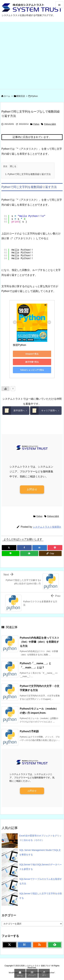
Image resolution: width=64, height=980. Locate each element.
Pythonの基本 (50, 124)
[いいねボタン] (5, 389)
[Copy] (50, 553)
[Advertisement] (32, 55)
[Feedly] (29, 553)
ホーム (7, 96)
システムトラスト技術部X (47, 527)
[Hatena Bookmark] (40, 548)
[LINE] (11, 553)
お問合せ (32, 489)
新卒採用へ (14, 411)
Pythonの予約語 (29, 731)
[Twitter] (9, 548)
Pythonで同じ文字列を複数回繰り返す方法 (28, 174)
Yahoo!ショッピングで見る (32, 370)
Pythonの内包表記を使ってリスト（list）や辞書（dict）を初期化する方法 (40, 642)
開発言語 (21, 96)
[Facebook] (24, 548)
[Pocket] (55, 548)
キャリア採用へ (43, 411)
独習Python (19, 345)
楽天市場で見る (32, 362)
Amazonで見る (32, 354)
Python (34, 96)
